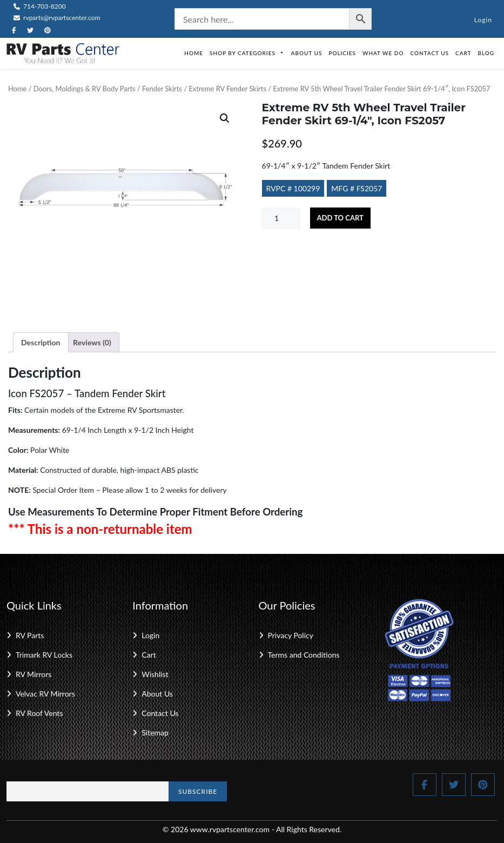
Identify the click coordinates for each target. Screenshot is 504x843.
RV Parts (30, 635)
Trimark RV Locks (44, 655)
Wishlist (155, 674)
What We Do (383, 53)
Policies (342, 53)
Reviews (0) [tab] (92, 342)
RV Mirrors (33, 674)
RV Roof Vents (39, 713)
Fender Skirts (162, 89)
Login (483, 20)
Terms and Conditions (304, 655)
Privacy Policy (291, 635)
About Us (307, 53)
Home (194, 53)
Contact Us (429, 53)
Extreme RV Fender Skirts (227, 89)
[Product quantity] (281, 218)
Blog (486, 53)
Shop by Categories (247, 53)
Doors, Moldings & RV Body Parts (85, 89)
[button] (225, 118)
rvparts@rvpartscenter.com (57, 18)
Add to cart (340, 218)
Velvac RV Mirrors (45, 694)
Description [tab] (41, 342)
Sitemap (155, 732)
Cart (463, 53)
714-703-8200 (40, 6)
